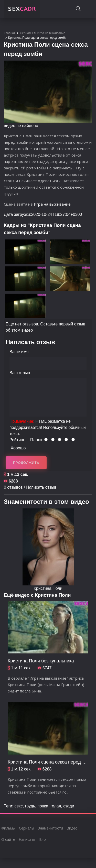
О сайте (8, 839)
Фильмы (8, 828)
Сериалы (26, 828)
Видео (72, 828)
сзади (69, 806)
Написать (27, 839)
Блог (43, 839)
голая (56, 806)
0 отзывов (13, 487)
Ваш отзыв (20, 373)
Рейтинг (17, 440)
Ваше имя (19, 352)
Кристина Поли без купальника (41, 661)
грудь (30, 806)
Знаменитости (50, 828)
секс (18, 806)
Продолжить (26, 463)
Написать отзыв (41, 487)
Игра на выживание (52, 204)
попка (43, 806)
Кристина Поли (48, 588)
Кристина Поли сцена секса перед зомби (51, 762)
